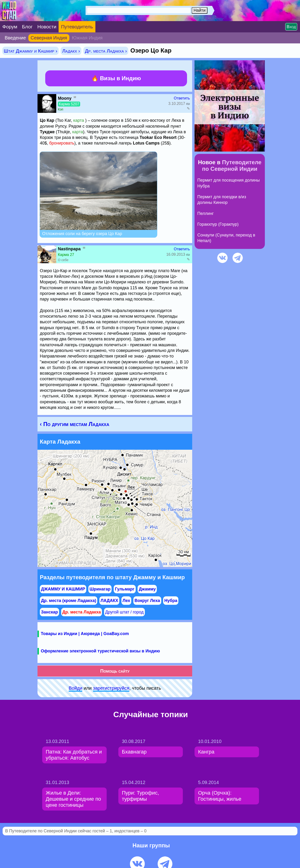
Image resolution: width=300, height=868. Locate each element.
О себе (63, 260)
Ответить (182, 98)
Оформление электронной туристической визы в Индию (100, 651)
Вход (291, 27)
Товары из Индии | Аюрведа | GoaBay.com (85, 634)
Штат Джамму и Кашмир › (30, 51)
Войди (75, 688)
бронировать (62, 143)
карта (79, 120)
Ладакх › (71, 51)
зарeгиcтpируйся (111, 688)
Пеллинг (206, 213)
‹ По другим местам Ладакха (75, 424)
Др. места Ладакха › (106, 51)
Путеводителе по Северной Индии (232, 166)
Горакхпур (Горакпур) (218, 224)
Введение (15, 38)
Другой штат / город (124, 612)
